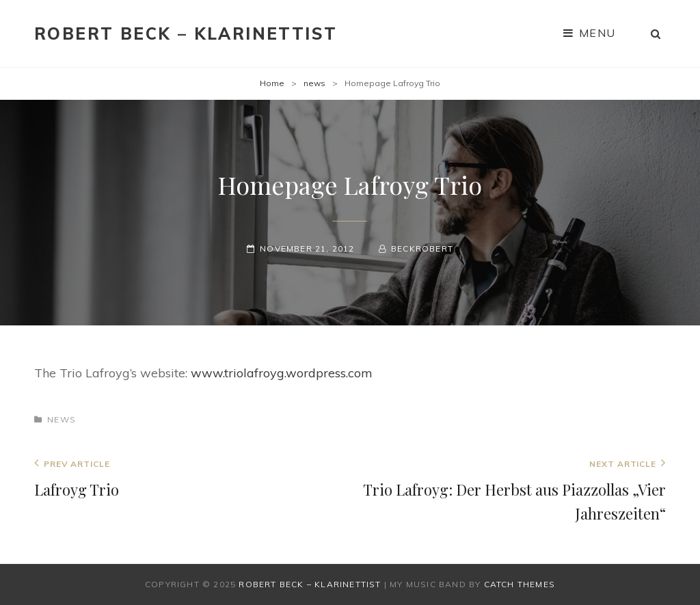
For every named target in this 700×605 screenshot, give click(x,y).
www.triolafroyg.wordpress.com (282, 373)
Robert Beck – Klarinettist (186, 33)
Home (272, 83)
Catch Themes (520, 584)
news (314, 83)
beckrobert (422, 248)
